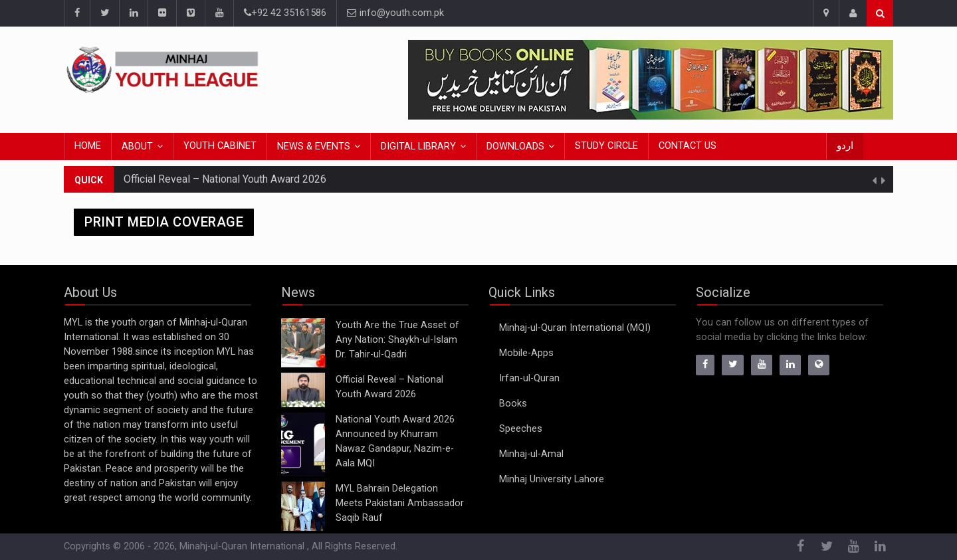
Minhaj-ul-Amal (531, 454)
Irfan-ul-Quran (529, 378)
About (137, 146)
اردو (845, 146)
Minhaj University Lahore (552, 479)
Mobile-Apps (526, 353)
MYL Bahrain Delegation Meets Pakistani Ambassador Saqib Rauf (400, 503)
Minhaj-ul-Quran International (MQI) (575, 328)
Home (88, 146)
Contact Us (688, 146)
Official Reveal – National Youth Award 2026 (225, 179)
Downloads (515, 146)
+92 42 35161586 (285, 13)
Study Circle (606, 146)
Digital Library (418, 146)
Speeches (521, 429)
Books (513, 404)
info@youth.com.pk (395, 13)
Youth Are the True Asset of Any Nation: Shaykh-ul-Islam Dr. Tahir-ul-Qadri (397, 340)
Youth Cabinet (220, 146)
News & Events (314, 146)
